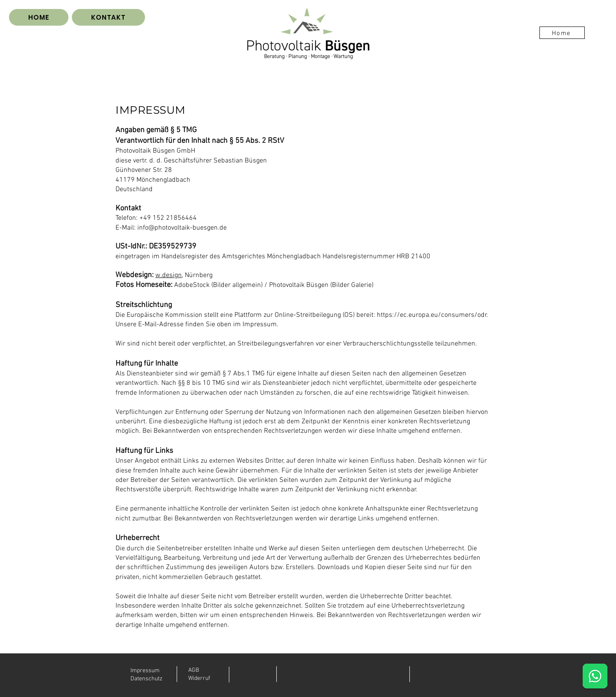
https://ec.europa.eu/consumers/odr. (432, 315)
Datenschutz (147, 679)
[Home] (562, 33)
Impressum (145, 671)
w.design (169, 275)
